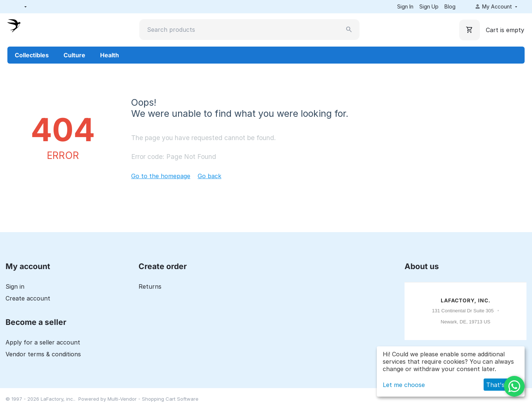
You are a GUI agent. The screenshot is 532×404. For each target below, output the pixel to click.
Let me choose (404, 385)
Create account (28, 298)
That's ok (500, 385)
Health (110, 55)
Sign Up (429, 6)
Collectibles (32, 55)
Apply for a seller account (43, 342)
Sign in (15, 286)
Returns (150, 286)
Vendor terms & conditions (43, 354)
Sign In (405, 6)
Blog (450, 6)
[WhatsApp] (514, 386)
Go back (209, 176)
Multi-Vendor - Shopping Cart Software (153, 399)
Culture (74, 55)
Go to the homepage (161, 176)
